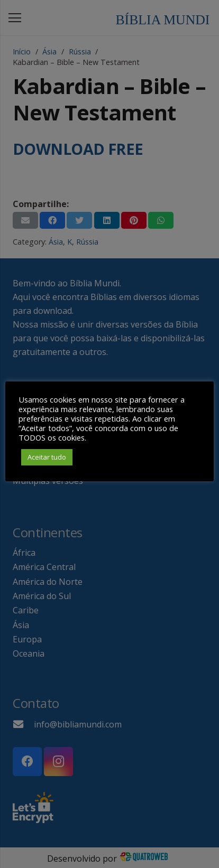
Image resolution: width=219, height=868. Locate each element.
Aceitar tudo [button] (47, 457)
